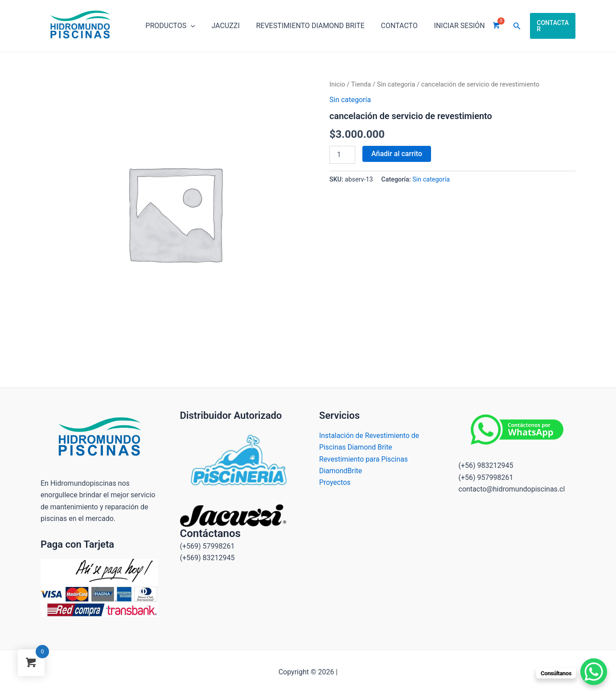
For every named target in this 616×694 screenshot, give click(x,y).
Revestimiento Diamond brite (305, 26)
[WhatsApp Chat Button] (594, 672)
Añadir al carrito (397, 154)
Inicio (337, 84)
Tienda (361, 84)
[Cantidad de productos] (342, 155)
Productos (169, 26)
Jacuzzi (222, 26)
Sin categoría (396, 84)
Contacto (392, 26)
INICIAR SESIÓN (450, 26)
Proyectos (335, 482)
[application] (190, 26)
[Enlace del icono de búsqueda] (507, 26)
